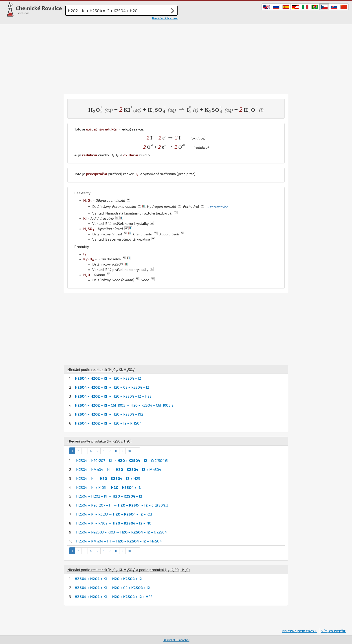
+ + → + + (108, 579)
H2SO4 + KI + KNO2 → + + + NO (114, 523)
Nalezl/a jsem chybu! (299, 631)
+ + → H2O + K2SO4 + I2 (108, 378)
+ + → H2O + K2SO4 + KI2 (109, 414)
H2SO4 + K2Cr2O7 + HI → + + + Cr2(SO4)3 (122, 505)
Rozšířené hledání (165, 18)
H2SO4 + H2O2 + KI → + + (109, 496)
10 (129, 451)
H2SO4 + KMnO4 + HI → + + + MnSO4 (119, 541)
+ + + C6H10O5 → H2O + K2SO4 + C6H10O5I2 (124, 405)
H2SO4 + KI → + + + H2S (108, 478)
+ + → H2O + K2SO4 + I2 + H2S (113, 396)
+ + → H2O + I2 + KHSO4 (108, 423)
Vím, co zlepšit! (334, 631)
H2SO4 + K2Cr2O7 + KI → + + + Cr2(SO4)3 (122, 460)
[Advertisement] (176, 58)
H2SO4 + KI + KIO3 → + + (108, 487)
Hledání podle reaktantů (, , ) (101, 369)
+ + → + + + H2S (114, 596)
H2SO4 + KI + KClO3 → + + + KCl (114, 514)
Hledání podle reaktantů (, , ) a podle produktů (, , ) (129, 570)
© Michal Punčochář (176, 640)
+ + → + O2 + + (112, 588)
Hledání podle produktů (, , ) (99, 441)
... (137, 451)
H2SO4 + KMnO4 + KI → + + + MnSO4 (119, 469)
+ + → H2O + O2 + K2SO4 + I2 (112, 387)
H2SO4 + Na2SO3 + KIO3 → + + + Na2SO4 (121, 532)
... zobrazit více (218, 207)
